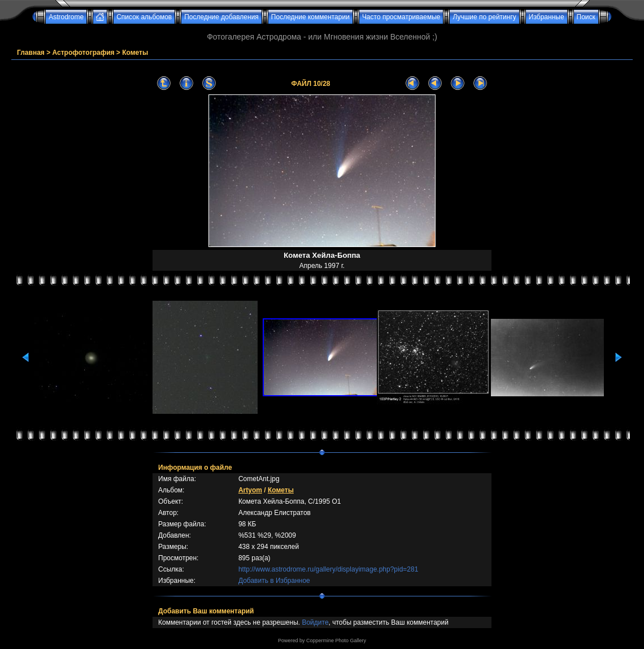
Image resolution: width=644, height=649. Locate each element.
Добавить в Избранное (274, 581)
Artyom (250, 490)
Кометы (135, 53)
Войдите (315, 622)
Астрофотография (84, 53)
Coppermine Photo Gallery (336, 641)
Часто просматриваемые (401, 17)
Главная (31, 53)
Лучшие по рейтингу (484, 17)
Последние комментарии (310, 17)
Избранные (547, 17)
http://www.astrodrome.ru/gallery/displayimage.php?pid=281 (328, 569)
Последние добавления (221, 17)
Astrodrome (66, 17)
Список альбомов (144, 17)
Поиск (586, 17)
